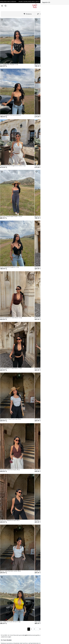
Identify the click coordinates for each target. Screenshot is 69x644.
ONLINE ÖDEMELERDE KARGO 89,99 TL (32, 2)
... (37, 629)
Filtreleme (28, 14)
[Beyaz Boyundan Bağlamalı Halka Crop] (17, 142)
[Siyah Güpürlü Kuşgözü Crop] (17, 243)
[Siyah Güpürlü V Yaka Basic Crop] (17, 345)
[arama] (6, 6)
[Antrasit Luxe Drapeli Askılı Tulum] (17, 193)
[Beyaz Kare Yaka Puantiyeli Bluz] (17, 395)
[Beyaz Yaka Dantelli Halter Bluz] (17, 547)
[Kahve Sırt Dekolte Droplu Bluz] (17, 446)
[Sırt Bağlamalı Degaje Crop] (17, 41)
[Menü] (2, 6)
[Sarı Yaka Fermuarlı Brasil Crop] (17, 598)
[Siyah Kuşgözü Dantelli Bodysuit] (17, 91)
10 (40, 629)
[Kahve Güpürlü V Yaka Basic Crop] (17, 294)
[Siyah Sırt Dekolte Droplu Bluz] (17, 497)
